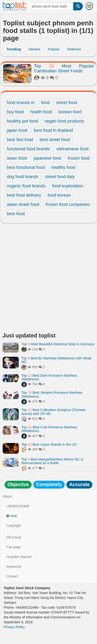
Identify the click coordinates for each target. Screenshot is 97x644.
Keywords (14, 567)
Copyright (14, 526)
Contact (12, 576)
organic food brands (26, 186)
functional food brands (28, 149)
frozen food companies (68, 204)
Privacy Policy (14, 627)
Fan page (13, 547)
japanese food (47, 158)
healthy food (63, 167)
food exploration (68, 186)
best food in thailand (53, 130)
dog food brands (23, 177)
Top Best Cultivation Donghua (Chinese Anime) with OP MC (53, 412)
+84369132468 (18, 506)
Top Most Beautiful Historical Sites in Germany (58, 344)
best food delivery (24, 195)
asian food (17, 158)
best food (16, 214)
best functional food (26, 167)
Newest (34, 49)
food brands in (21, 103)
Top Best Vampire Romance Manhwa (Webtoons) (52, 394)
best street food (55, 140)
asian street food (23, 204)
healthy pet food (22, 121)
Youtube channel (19, 557)
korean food (70, 112)
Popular (54, 49)
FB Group (14, 537)
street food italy (60, 177)
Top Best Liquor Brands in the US (49, 444)
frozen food (79, 158)
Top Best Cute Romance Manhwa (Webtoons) (49, 429)
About (7, 496)
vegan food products (64, 121)
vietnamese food (72, 149)
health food (41, 112)
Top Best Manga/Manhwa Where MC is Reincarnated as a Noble (52, 461)
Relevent (74, 49)
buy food (15, 112)
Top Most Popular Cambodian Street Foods (64, 68)
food (45, 103)
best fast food (20, 140)
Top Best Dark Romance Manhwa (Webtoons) (49, 377)
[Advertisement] (48, 279)
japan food (17, 130)
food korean (59, 195)
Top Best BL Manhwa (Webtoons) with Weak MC (56, 360)
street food (66, 103)
